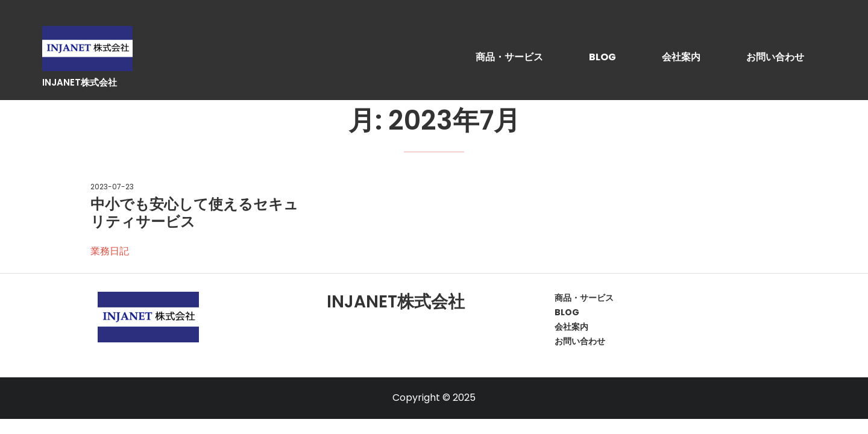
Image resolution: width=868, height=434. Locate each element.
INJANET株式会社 (80, 82)
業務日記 (110, 251)
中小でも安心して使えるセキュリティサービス (194, 213)
